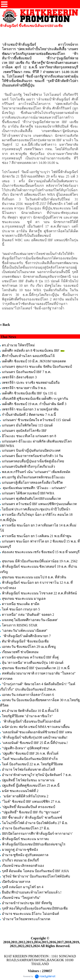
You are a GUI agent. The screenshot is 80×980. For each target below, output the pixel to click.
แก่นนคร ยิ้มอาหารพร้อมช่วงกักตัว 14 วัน (32, 456)
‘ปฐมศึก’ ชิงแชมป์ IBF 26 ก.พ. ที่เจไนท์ (30, 753)
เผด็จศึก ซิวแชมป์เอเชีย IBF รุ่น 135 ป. (29, 393)
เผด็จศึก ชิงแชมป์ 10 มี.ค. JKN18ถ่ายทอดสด (34, 361)
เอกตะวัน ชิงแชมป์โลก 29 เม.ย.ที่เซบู (29, 647)
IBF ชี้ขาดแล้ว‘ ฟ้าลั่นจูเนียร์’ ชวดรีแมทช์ (32, 818)
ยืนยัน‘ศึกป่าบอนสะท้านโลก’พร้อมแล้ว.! (32, 892)
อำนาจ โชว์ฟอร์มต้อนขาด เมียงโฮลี (28, 769)
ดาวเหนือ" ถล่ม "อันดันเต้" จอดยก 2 (28, 615)
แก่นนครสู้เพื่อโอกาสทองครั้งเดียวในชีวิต (32, 483)
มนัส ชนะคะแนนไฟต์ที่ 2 (20, 791)
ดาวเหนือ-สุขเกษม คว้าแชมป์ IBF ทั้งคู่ (30, 657)
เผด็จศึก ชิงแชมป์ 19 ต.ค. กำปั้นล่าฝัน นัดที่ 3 (34, 404)
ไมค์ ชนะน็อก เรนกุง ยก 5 (21, 609)
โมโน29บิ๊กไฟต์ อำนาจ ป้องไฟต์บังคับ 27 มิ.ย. (35, 823)
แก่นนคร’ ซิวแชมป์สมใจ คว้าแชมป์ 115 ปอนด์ (36, 420)
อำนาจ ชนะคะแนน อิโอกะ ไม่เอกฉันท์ (31, 914)
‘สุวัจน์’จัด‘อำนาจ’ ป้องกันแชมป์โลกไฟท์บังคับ (36, 876)
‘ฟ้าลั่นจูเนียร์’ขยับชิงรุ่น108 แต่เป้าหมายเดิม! (35, 737)
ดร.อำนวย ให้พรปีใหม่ (18, 345)
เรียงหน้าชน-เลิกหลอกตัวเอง (23, 866)
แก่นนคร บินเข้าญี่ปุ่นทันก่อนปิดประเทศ (31, 450)
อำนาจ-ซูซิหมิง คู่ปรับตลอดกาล (25, 855)
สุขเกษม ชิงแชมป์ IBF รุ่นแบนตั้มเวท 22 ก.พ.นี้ (36, 668)
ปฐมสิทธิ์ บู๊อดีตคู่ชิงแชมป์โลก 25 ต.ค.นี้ (31, 785)
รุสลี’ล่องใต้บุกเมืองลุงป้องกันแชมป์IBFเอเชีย (35, 908)
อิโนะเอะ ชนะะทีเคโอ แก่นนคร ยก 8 (29, 436)
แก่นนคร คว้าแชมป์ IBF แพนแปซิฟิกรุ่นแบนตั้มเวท (39, 504)
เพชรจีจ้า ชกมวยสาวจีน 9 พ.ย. (24, 388)
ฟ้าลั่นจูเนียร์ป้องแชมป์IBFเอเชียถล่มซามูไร (34, 844)
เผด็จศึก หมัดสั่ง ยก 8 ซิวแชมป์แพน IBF (31, 350)
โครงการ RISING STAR (20, 625)
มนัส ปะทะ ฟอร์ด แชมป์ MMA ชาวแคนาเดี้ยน (36, 727)
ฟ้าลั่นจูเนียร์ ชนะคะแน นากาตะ (26, 839)
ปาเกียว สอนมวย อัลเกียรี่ (20, 860)
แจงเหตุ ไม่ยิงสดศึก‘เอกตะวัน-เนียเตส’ (30, 620)
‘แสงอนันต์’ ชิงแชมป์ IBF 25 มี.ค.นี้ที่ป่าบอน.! (35, 743)
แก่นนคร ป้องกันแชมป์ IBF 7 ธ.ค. (27, 372)
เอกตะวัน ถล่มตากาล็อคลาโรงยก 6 (28, 695)
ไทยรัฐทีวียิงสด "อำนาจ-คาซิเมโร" (27, 716)
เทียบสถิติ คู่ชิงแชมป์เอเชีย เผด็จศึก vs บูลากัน (35, 399)
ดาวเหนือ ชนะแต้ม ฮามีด (21, 604)
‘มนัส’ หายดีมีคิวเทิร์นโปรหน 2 (25, 796)
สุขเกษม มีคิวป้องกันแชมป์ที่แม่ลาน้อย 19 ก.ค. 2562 (40, 561)
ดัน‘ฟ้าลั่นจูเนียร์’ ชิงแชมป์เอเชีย (25, 641)
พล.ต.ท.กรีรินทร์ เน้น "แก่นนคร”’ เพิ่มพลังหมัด (36, 472)
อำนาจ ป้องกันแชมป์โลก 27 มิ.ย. (26, 828)
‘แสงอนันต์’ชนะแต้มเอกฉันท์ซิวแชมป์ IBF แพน (37, 732)
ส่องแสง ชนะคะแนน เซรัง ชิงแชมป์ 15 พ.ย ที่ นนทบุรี (41, 552)
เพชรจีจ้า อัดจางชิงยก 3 (19, 377)
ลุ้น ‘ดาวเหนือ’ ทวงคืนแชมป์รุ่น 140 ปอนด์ (33, 663)
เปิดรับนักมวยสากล (16, 882)
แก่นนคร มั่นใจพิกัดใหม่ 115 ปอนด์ (27, 425)
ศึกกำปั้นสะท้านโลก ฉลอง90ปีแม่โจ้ (28, 356)
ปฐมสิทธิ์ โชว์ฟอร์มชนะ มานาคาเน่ (28, 780)
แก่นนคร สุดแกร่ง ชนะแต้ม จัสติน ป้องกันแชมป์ (37, 367)
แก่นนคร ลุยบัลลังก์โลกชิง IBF (24, 431)
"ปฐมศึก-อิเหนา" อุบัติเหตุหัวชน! (26, 748)
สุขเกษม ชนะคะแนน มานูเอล (24, 599)
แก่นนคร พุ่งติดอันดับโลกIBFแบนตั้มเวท (32, 499)
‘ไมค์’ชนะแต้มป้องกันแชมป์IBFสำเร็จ (30, 759)
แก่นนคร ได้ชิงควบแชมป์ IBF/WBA (28, 493)
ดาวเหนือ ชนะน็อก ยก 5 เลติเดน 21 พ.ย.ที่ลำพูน (37, 536)
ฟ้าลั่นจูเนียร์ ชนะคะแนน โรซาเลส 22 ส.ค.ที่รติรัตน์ (39, 593)
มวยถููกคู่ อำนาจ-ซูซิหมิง (20, 850)
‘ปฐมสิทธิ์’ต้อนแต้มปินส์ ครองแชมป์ (28, 807)
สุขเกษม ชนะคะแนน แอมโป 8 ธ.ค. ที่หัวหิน (34, 577)
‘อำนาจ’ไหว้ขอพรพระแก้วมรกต (26, 919)
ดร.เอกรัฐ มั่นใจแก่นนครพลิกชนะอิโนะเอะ (33, 477)
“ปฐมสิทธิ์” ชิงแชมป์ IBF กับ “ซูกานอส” (31, 812)
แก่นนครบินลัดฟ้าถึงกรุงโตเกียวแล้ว (28, 466)
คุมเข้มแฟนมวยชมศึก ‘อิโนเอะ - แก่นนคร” (34, 488)
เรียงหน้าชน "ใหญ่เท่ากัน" (21, 898)
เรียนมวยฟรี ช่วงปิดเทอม (20, 652)
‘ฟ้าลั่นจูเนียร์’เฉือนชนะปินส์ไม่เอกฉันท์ (31, 721)
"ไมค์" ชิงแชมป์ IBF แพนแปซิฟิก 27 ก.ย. (31, 801)
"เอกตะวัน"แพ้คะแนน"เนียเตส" (25, 631)
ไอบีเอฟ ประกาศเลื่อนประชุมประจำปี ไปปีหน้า (36, 509)
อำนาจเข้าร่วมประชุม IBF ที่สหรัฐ (27, 903)
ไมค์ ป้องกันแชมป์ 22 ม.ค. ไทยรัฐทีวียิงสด (32, 764)
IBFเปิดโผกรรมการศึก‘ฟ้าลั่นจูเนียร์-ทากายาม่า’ (37, 834)
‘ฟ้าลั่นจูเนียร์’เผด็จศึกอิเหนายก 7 (26, 636)
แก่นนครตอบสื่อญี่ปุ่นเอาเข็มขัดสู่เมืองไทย (33, 461)
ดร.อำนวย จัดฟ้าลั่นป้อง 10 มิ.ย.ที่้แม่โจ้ (30, 711)
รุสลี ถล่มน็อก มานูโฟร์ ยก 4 (23, 887)
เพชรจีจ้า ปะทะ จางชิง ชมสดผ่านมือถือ (31, 383)
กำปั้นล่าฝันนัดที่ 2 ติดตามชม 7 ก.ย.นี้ (29, 415)
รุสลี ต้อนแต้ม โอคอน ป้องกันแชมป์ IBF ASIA (35, 871)
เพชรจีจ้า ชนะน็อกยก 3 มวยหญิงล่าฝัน (30, 409)
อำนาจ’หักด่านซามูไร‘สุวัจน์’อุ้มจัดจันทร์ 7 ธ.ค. (37, 775)
